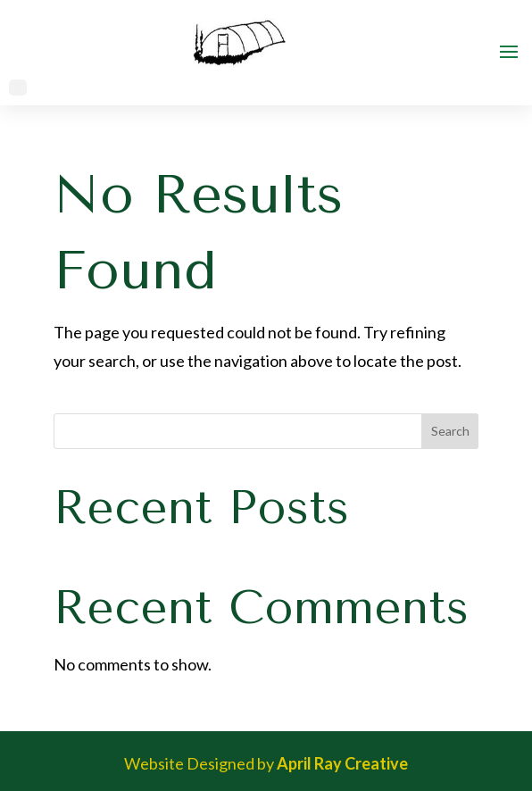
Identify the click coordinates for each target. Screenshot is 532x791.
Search (450, 431)
